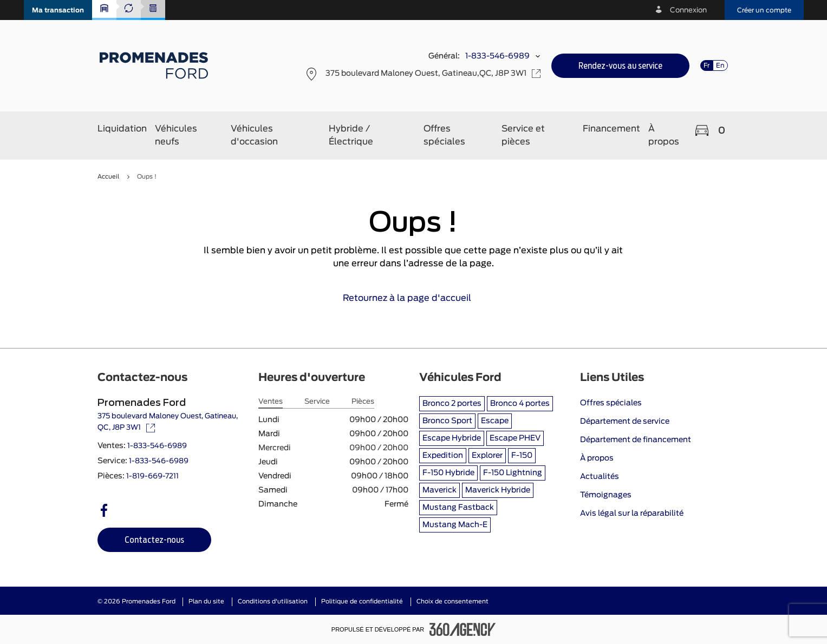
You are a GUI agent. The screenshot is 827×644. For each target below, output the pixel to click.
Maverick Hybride (498, 490)
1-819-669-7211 (152, 477)
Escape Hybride (452, 438)
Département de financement (636, 440)
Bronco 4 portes (520, 404)
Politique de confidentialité (362, 602)
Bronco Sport (447, 421)
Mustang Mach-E (455, 525)
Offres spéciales (611, 403)
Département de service (625, 422)
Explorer (487, 456)
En (720, 65)
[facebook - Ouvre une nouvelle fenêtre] (104, 510)
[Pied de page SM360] (463, 629)
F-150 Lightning (513, 473)
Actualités (600, 477)
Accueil (108, 177)
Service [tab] (317, 402)
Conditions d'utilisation (273, 602)
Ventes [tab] (271, 402)
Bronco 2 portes (452, 404)
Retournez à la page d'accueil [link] (414, 298)
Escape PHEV (515, 438)
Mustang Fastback (458, 508)
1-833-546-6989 (497, 56)
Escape (495, 421)
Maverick (439, 490)
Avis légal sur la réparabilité (632, 514)
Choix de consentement (452, 602)
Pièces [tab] (363, 402)
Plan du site (206, 602)
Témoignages (606, 495)
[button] (58, 10)
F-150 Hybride (448, 473)
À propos (597, 458)
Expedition (443, 456)
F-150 (522, 456)
